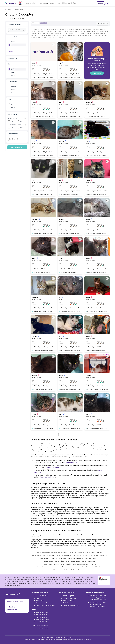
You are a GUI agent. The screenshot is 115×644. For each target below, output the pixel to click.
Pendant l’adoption (52, 467)
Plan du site (27, 639)
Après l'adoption (68, 600)
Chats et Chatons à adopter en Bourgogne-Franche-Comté (85, 552)
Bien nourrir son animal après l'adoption (98, 604)
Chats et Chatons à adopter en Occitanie (84, 564)
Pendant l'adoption (69, 598)
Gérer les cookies (69, 637)
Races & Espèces (46, 639)
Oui (12, 121)
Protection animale (47, 477)
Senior (13, 75)
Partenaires (40, 600)
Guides (52, 3)
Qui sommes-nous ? (43, 596)
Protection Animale (69, 603)
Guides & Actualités (36, 639)
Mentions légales (59, 637)
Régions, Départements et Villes (59, 639)
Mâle (13, 104)
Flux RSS (52, 637)
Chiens (13, 90)
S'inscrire (101, 3)
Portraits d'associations (71, 605)
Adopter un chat (41, 617)
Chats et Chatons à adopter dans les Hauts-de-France (83, 558)
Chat (13, 45)
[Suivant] (80, 435)
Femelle (14, 108)
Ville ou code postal (14, 24)
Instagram (12, 609)
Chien (13, 42)
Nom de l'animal (13, 134)
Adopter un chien (42, 612)
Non (22, 121)
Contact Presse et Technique (45, 605)
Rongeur (14, 48)
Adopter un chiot (42, 615)
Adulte (13, 72)
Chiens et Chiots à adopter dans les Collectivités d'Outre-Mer (70, 570)
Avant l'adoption (68, 596)
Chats (13, 93)
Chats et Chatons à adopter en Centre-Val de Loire (70, 555)
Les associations (41, 622)
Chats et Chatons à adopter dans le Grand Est (53, 558)
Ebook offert (72, 3)
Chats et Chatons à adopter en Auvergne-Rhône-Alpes (52, 552)
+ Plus (11, 52)
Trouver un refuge (43, 3)
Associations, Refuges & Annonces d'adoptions (79, 639)
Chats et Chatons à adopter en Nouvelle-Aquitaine (57, 564)
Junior (13, 69)
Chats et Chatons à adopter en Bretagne (43, 555)
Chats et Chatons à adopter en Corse (97, 555)
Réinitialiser (44, 23)
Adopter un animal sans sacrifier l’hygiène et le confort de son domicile (98, 598)
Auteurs (39, 598)
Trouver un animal (30, 3)
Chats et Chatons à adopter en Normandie (83, 561)
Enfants (14, 87)
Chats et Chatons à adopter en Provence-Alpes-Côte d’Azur (85, 567)
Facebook (12, 607)
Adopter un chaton (42, 619)
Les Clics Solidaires (42, 629)
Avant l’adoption (71, 462)
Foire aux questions (43, 603)
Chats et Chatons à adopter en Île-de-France (56, 561)
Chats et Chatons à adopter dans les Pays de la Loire (52, 567)
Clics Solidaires (62, 3)
